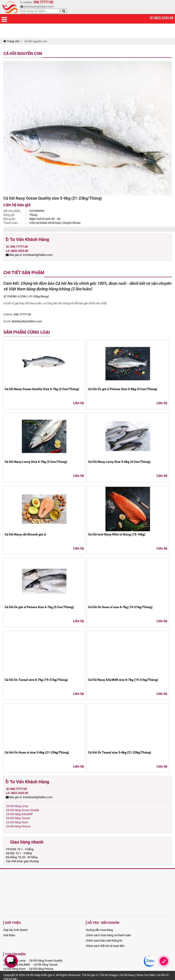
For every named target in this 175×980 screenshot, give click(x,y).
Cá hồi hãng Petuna (18, 826)
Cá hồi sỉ (163, 975)
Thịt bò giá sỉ (90, 975)
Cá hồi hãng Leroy (17, 806)
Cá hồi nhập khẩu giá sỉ (40, 975)
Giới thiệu (9, 935)
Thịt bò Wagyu (109, 975)
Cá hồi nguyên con (23, 53)
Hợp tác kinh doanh (15, 930)
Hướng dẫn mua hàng (99, 930)
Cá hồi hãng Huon (17, 822)
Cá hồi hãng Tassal (18, 818)
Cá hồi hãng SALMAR (19, 814)
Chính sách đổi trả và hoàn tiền (105, 946)
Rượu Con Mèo (146, 975)
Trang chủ (11, 41)
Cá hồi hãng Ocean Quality (22, 810)
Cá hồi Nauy (127, 975)
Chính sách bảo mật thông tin (104, 941)
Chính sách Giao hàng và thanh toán (108, 935)
